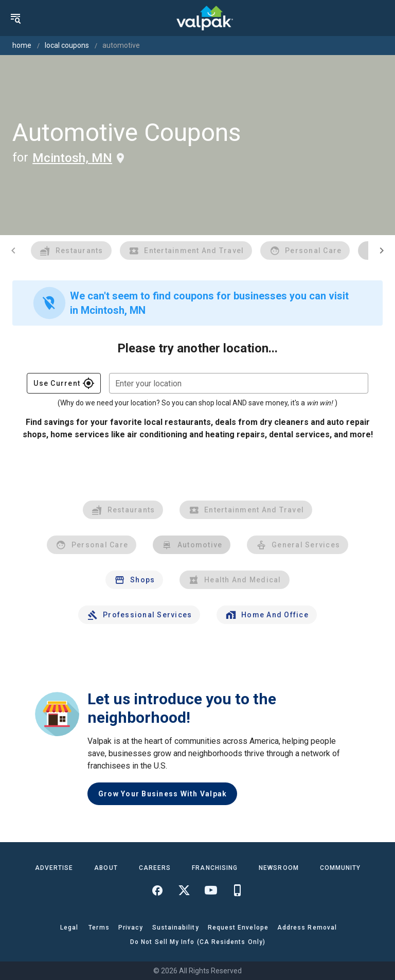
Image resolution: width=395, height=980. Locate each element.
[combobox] (239, 383)
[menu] (15, 18)
